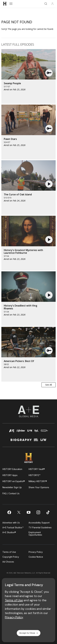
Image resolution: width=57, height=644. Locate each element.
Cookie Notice (36, 557)
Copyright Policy (11, 557)
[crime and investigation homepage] (36, 441)
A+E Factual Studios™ (13, 527)
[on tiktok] (48, 512)
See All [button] (49, 385)
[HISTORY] (5, 4)
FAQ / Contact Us (11, 493)
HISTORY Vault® (37, 469)
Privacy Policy (36, 552)
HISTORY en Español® (14, 481)
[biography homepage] (21, 441)
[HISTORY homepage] (28, 458)
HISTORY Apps (10, 475)
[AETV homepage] (12, 432)
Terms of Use (9, 552)
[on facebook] (9, 512)
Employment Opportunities (35, 534)
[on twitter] (19, 512)
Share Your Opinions (39, 487)
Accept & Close (29, 633)
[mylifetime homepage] (21, 432)
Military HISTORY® (38, 481)
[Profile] (52, 4)
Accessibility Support (39, 523)
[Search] (46, 4)
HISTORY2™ (35, 475)
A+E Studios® (9, 532)
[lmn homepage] (30, 432)
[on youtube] (29, 512)
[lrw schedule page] (43, 441)
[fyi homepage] (36, 432)
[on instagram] (38, 512)
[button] (49, 73)
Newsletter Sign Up (12, 487)
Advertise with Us (11, 523)
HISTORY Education (12, 469)
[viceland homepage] (44, 432)
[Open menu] (11, 4)
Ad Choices (8, 562)
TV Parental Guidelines (40, 527)
